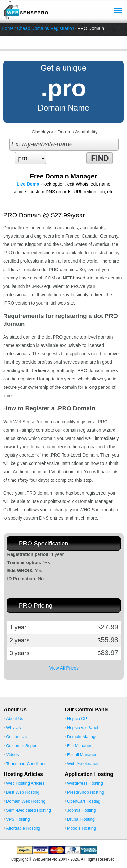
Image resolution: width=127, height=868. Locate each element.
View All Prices (64, 668)
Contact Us (16, 737)
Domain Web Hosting (26, 801)
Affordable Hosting (23, 828)
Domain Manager (83, 737)
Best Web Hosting (23, 792)
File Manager (79, 746)
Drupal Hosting (81, 819)
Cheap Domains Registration (45, 28)
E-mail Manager (82, 755)
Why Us (13, 728)
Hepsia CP (77, 719)
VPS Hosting (18, 819)
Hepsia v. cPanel (83, 728)
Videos (13, 755)
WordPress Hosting (85, 783)
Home (8, 28)
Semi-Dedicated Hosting (29, 810)
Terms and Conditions (26, 764)
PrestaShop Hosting (86, 792)
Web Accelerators (83, 764)
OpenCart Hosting (84, 801)
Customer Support (23, 746)
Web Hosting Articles (25, 783)
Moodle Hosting (81, 828)
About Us (15, 719)
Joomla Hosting (81, 810)
